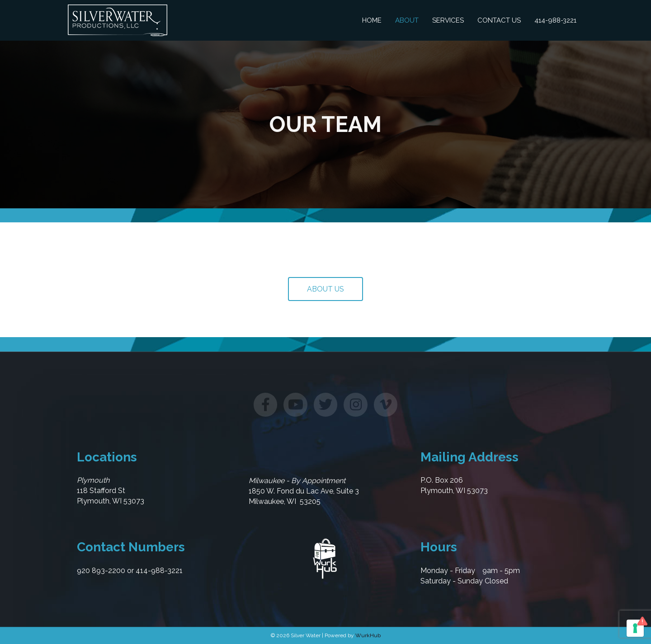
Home (372, 20)
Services (448, 20)
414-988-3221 (555, 20)
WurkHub (368, 635)
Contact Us (499, 20)
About (407, 20)
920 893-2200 (101, 571)
